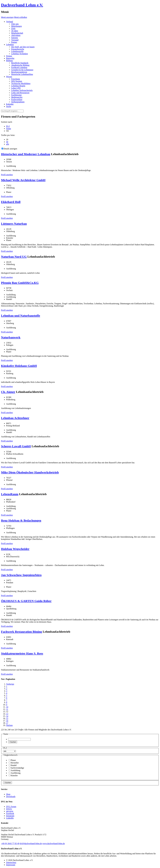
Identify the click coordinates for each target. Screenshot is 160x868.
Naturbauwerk (11, 337)
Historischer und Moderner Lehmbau (26, 154)
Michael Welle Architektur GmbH (23, 180)
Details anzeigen (9, 149)
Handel (13, 765)
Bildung (9, 61)
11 (7, 709)
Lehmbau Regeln (18, 86)
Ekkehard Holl (11, 202)
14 (7, 716)
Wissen (9, 77)
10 (7, 707)
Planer (12, 760)
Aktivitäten (16, 35)
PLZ (8, 126)
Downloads (11, 796)
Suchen (13, 742)
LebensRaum (10, 494)
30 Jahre (15, 31)
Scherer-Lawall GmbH (16, 446)
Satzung (15, 38)
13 (7, 714)
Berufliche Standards (20, 63)
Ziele (13, 28)
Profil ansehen (7, 175)
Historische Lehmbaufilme (22, 74)
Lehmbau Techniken (20, 54)
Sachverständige (16, 768)
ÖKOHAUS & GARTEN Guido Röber (26, 601)
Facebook (10, 813)
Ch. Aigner (8, 392)
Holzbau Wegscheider (15, 549)
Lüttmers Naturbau (14, 224)
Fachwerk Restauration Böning (21, 632)
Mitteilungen (16, 26)
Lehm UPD (16, 88)
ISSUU (9, 809)
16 (7, 721)
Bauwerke (10, 58)
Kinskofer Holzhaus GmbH (19, 366)
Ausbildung (14, 770)
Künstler (13, 775)
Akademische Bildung (20, 65)
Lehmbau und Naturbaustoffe (21, 316)
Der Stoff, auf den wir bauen (23, 47)
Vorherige (10, 684)
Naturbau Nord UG (14, 257)
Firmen (9, 56)
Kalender (10, 104)
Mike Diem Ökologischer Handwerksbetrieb (30, 472)
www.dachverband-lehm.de (54, 843)
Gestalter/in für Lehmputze (22, 70)
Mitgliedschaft (17, 33)
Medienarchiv (17, 97)
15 (7, 718)
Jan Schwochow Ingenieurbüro (21, 575)
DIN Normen (17, 81)
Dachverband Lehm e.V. (22, 5)
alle (8, 144)
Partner (14, 42)
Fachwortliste (17, 100)
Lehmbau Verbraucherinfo (22, 90)
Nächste (9, 725)
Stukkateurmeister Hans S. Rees (22, 653)
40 (7, 142)
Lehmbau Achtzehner (15, 418)
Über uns (15, 24)
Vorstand (15, 40)
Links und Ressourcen (20, 93)
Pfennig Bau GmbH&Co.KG (20, 283)
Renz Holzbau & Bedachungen (21, 520)
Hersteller (14, 763)
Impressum (11, 865)
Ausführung (15, 773)
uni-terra (10, 811)
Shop (8, 794)
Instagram (10, 816)
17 (7, 723)
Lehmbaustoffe (17, 51)
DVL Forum (11, 807)
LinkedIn (10, 818)
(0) (10, 843)
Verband (9, 22)
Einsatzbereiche (18, 49)
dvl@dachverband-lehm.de (31, 843)
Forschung (16, 79)
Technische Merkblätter (21, 83)
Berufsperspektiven (19, 72)
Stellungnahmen (18, 102)
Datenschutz (11, 862)
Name (9, 129)
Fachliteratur (16, 95)
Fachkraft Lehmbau (19, 67)
